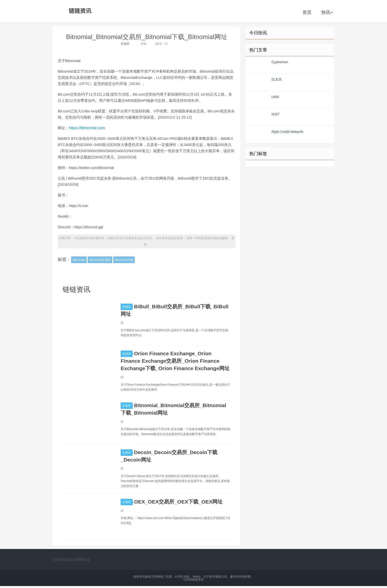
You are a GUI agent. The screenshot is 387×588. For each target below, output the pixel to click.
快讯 (327, 12)
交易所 (125, 44)
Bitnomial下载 (124, 260)
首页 (307, 12)
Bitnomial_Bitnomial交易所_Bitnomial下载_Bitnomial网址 (146, 37)
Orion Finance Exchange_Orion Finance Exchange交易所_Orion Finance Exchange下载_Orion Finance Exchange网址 (175, 361)
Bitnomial (79, 260)
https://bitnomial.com (87, 128)
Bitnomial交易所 (100, 260)
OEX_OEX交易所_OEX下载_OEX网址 (178, 502)
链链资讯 (79, 11)
